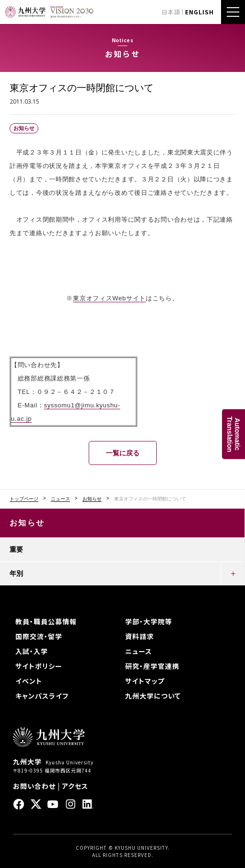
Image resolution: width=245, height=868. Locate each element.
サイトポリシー (39, 666)
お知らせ (92, 499)
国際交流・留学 (39, 636)
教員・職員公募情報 (46, 621)
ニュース (60, 499)
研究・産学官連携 (152, 666)
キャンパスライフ (42, 696)
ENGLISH (199, 12)
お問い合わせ (34, 786)
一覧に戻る (123, 453)
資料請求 (140, 636)
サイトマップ (145, 681)
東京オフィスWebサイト (109, 298)
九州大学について (153, 696)
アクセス (75, 786)
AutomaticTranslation (233, 434)
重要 (16, 549)
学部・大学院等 (149, 621)
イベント (29, 681)
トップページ (24, 499)
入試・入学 (32, 651)
